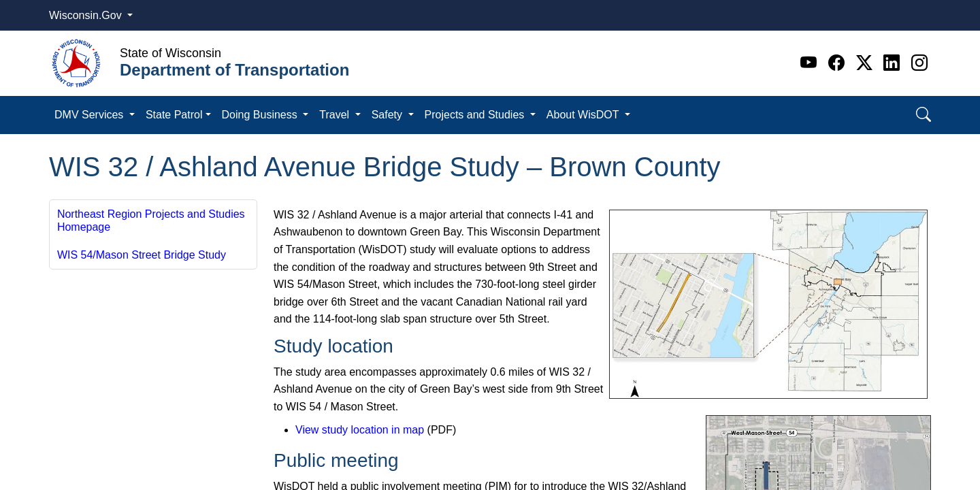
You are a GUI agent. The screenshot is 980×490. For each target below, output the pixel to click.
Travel (336, 115)
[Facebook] (839, 63)
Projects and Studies (476, 115)
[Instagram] (919, 63)
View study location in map (360, 430)
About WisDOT (584, 115)
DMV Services (91, 115)
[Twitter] (867, 63)
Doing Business (261, 115)
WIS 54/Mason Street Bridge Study (142, 255)
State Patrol (174, 115)
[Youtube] (811, 63)
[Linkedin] (894, 63)
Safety (389, 115)
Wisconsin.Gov (87, 15)
